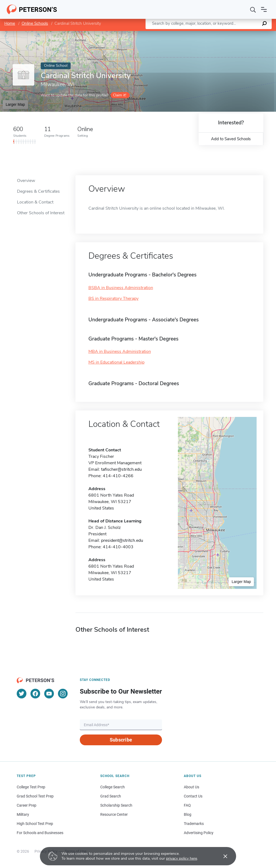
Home (10, 23)
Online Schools (35, 23)
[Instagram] (63, 694)
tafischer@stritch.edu (121, 469)
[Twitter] (22, 694)
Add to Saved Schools (231, 139)
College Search (113, 787)
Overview (26, 181)
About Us (192, 787)
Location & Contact (35, 202)
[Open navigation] (264, 9)
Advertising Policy (199, 833)
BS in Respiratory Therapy (113, 298)
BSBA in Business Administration (121, 288)
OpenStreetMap (239, 34)
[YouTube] (49, 694)
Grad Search (111, 796)
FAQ (187, 805)
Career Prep (27, 805)
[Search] (253, 9)
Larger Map (15, 104)
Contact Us (193, 796)
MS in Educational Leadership (116, 362)
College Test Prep (31, 787)
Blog (188, 814)
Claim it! (120, 95)
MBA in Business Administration (120, 352)
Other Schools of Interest (41, 213)
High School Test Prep (35, 824)
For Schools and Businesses (40, 833)
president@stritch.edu (122, 540)
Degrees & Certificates (38, 191)
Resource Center (114, 814)
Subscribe (121, 740)
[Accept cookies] (222, 856)
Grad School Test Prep (35, 796)
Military (23, 814)
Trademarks (194, 824)
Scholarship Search (116, 805)
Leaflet (211, 34)
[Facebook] (35, 694)
